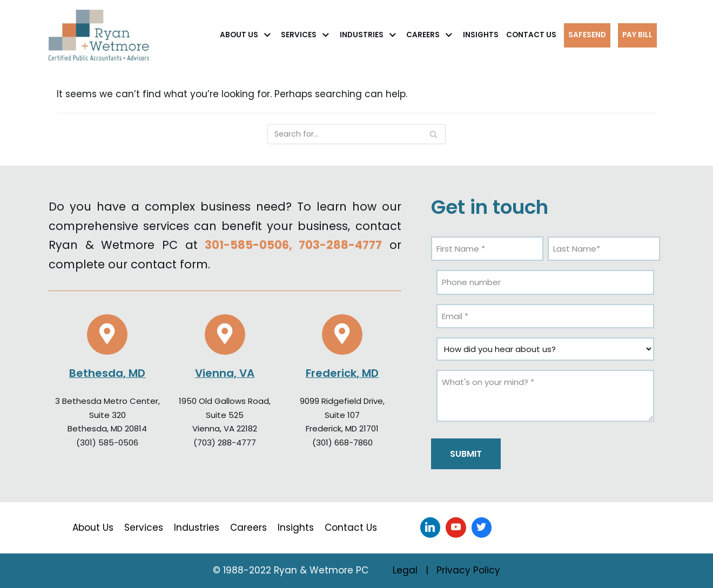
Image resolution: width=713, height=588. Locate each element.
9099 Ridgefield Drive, (342, 401)
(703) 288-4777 (225, 442)
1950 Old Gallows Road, (225, 401)
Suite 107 (342, 415)
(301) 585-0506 (107, 442)
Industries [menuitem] (197, 528)
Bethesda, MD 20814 (107, 428)
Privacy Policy (468, 570)
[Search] (356, 134)
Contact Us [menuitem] (351, 528)
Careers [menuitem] (248, 528)
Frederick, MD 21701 (342, 428)
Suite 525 (225, 415)
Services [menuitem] (144, 528)
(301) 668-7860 (342, 442)
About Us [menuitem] (93, 528)
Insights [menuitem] (296, 528)
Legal (405, 570)
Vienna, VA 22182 (225, 428)
